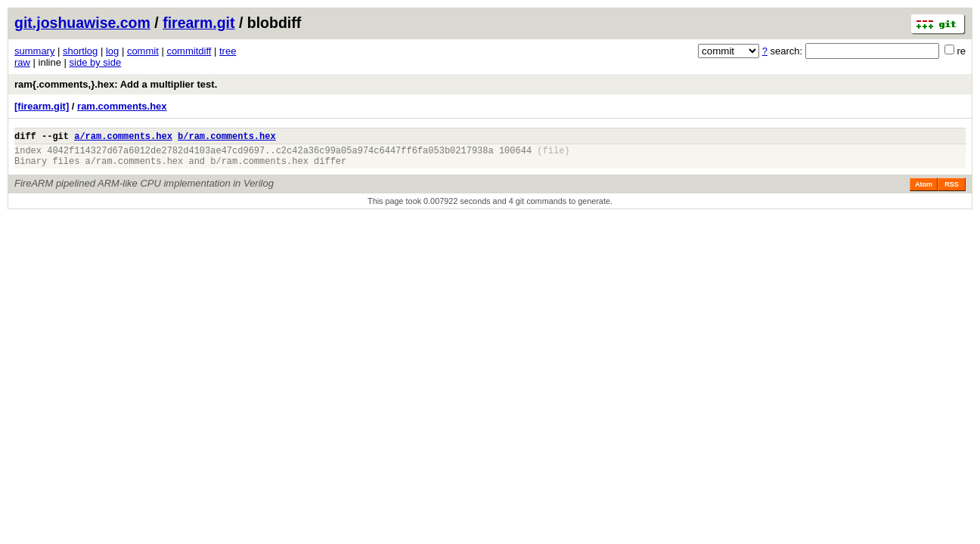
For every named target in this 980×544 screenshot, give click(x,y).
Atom (924, 191)
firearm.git (198, 23)
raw (22, 62)
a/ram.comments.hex (123, 138)
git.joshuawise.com (82, 23)
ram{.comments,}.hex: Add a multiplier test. (116, 84)
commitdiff (189, 51)
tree (228, 51)
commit (143, 51)
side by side (96, 62)
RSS (952, 191)
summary (34, 51)
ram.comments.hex (122, 106)
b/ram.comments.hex (227, 138)
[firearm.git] (42, 106)
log (112, 51)
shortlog (80, 51)
